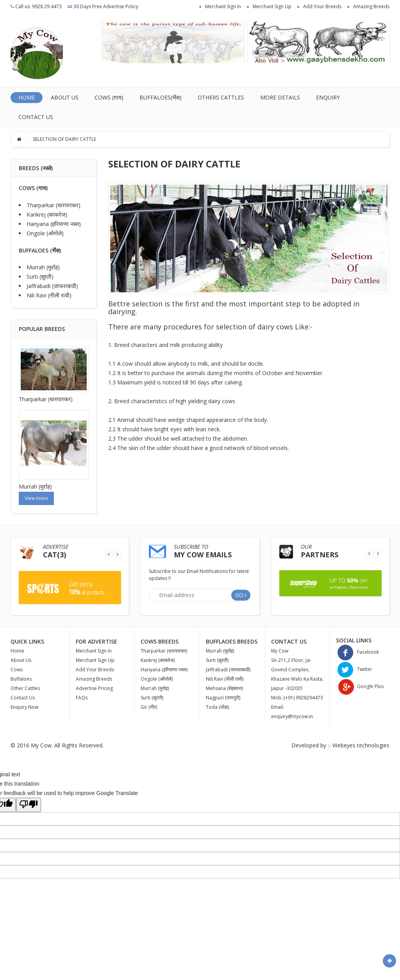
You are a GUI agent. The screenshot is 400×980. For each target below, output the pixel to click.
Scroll (389, 961)
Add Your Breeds (322, 6)
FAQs (82, 698)
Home (27, 97)
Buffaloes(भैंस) (161, 97)
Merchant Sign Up (272, 6)
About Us (65, 97)
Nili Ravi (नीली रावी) (49, 295)
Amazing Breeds (371, 6)
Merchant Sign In (223, 6)
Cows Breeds (160, 641)
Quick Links (27, 641)
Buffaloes (21, 679)
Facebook (357, 652)
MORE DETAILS (280, 97)
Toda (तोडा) (217, 707)
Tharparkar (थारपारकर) (54, 205)
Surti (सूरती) (40, 277)
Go (239, 595)
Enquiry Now (24, 707)
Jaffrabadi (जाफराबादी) (52, 286)
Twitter (354, 669)
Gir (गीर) (149, 707)
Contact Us (36, 117)
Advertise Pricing (94, 688)
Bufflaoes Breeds (232, 641)
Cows (17, 670)
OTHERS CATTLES (221, 97)
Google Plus (360, 686)
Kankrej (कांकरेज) (47, 214)
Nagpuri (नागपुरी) (223, 698)
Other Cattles (25, 688)
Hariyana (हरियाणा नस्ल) (54, 224)
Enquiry (328, 97)
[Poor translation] (29, 805)
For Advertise (96, 641)
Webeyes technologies (361, 745)
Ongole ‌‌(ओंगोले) (45, 233)
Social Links (354, 640)
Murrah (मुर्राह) (43, 267)
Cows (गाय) (109, 97)
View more (36, 498)
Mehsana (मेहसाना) (224, 688)
